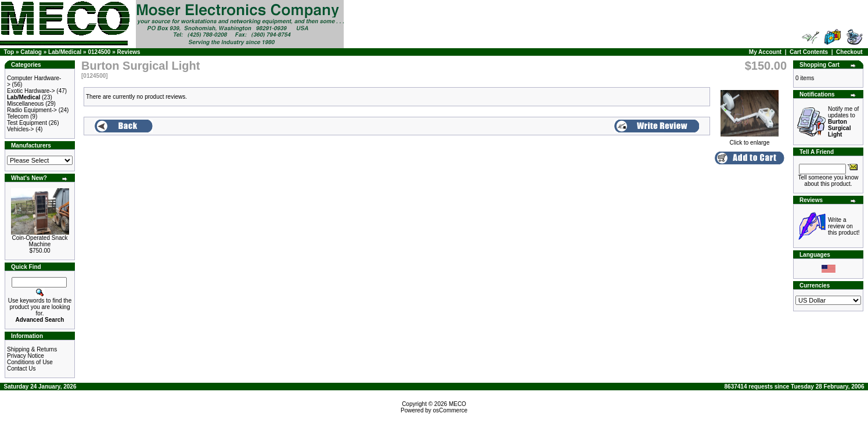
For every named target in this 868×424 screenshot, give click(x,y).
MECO (458, 404)
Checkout (849, 52)
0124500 (99, 52)
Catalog (31, 52)
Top (9, 52)
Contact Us (21, 369)
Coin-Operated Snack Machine (39, 241)
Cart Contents (809, 52)
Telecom (18, 116)
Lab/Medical (65, 52)
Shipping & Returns (32, 349)
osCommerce (450, 410)
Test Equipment (27, 123)
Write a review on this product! (844, 226)
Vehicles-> (20, 129)
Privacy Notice (26, 356)
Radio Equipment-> (32, 110)
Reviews (129, 52)
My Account (765, 52)
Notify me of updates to (843, 122)
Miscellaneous (25, 104)
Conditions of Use (30, 362)
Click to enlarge (750, 140)
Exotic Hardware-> (31, 91)
